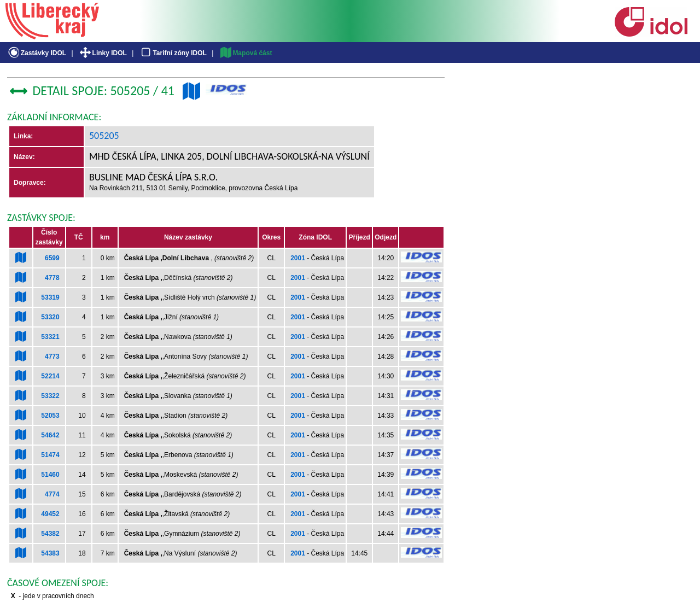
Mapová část (246, 53)
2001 (298, 258)
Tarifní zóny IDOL (173, 53)
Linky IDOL (103, 53)
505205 (104, 136)
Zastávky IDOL (36, 53)
